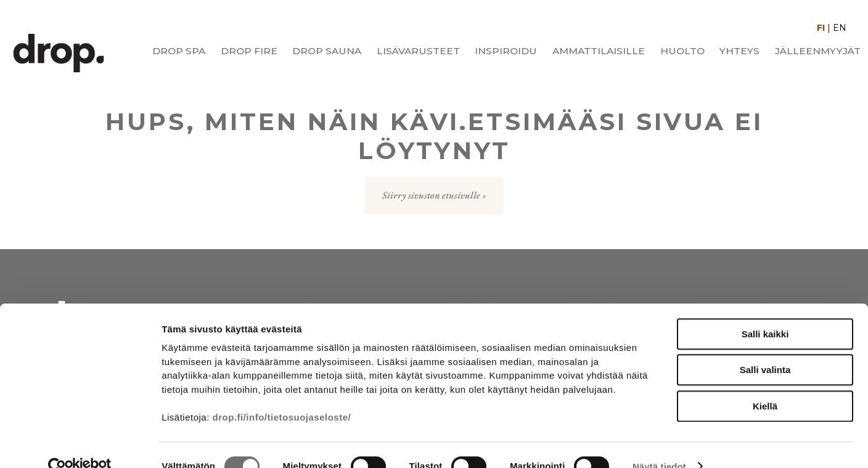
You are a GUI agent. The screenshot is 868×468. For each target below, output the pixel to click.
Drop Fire (249, 51)
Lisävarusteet (418, 51)
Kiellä (765, 383)
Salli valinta (765, 347)
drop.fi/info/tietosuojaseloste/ (282, 394)
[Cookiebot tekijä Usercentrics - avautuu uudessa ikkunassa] (80, 444)
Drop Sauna (327, 51)
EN (840, 28)
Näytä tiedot (659, 444)
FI (821, 28)
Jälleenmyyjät (818, 51)
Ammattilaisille (599, 51)
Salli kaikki (765, 311)
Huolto (682, 51)
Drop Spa (179, 51)
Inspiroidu (506, 51)
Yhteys (739, 51)
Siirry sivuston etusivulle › (434, 195)
